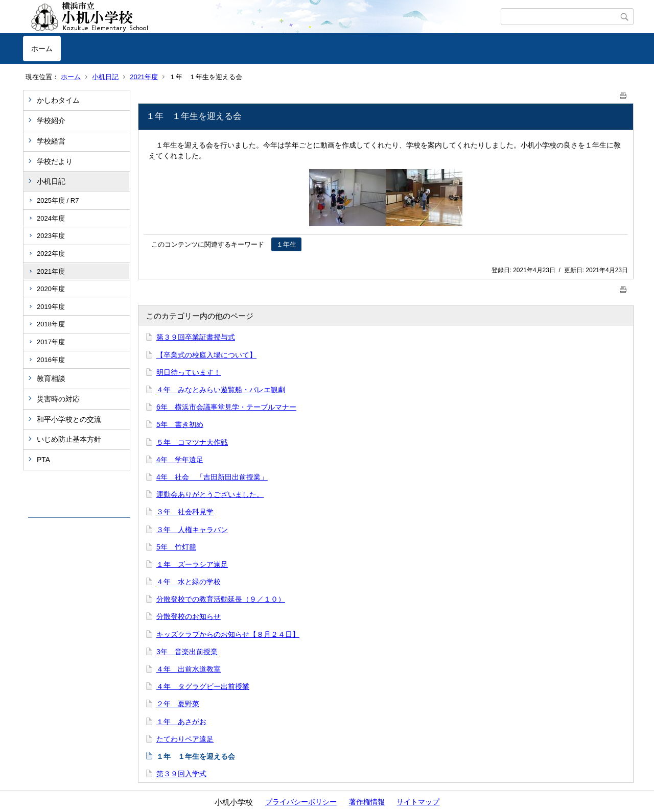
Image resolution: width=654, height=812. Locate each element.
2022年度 (51, 254)
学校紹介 (51, 121)
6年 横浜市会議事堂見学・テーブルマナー (226, 407)
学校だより (55, 161)
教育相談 (51, 378)
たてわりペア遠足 (185, 739)
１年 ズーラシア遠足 (192, 564)
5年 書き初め (180, 424)
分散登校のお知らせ (189, 616)
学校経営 (51, 141)
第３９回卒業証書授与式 (196, 337)
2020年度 (51, 289)
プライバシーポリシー (301, 802)
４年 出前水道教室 (189, 669)
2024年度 (51, 218)
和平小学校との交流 (69, 419)
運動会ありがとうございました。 (210, 494)
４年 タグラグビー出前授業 (203, 686)
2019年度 (51, 307)
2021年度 (144, 77)
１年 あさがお (181, 722)
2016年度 (51, 360)
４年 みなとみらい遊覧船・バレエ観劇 (221, 390)
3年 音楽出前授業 (187, 652)
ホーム (42, 49)
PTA (43, 460)
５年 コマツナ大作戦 (192, 442)
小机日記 (105, 77)
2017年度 (51, 342)
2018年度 (51, 324)
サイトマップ (418, 802)
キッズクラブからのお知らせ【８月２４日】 (228, 634)
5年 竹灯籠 (176, 547)
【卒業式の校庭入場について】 (206, 355)
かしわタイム (58, 100)
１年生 (286, 244)
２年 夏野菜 (178, 704)
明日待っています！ (189, 372)
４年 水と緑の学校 (189, 582)
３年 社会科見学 (185, 512)
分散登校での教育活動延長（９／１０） (221, 599)
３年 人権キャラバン (192, 530)
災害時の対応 (58, 399)
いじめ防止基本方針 (69, 439)
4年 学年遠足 (180, 460)
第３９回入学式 (181, 774)
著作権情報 (367, 802)
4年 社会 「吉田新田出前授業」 (212, 477)
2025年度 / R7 (58, 200)
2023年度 (51, 236)
